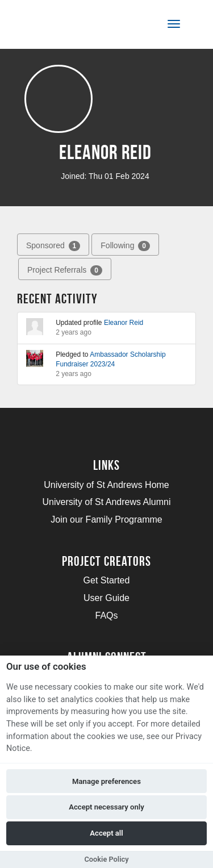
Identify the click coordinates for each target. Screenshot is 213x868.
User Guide (106, 598)
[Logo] (64, 26)
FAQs (106, 615)
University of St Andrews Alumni (107, 502)
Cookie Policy (106, 859)
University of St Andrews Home (106, 485)
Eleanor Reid (124, 323)
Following (125, 246)
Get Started (107, 580)
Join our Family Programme (106, 519)
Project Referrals (65, 270)
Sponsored (53, 246)
